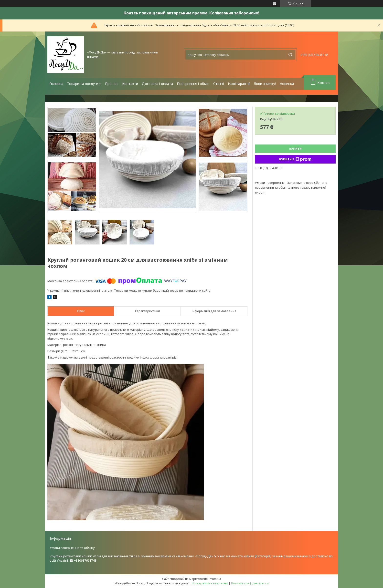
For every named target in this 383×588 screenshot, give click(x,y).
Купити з (295, 159)
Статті (219, 84)
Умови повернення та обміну (72, 548)
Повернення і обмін (193, 84)
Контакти (130, 84)
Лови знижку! (265, 84)
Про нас (112, 84)
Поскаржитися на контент (210, 583)
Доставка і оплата (157, 84)
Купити (295, 149)
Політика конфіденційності (250, 583)
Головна (56, 84)
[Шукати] (290, 55)
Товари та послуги (83, 84)
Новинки (287, 84)
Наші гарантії (239, 84)
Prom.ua (215, 579)
